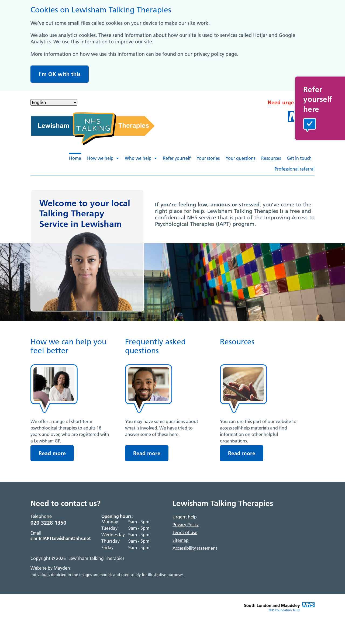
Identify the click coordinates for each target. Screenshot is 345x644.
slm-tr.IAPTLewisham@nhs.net (61, 538)
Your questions (240, 158)
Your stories (208, 158)
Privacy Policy (186, 525)
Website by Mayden (50, 568)
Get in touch (299, 158)
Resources (271, 158)
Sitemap (181, 540)
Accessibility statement (195, 548)
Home (75, 158)
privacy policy (209, 54)
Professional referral (295, 169)
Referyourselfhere (318, 99)
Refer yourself (177, 158)
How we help (103, 158)
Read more (52, 453)
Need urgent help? (291, 102)
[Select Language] (54, 102)
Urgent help (185, 517)
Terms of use (185, 532)
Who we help (141, 158)
